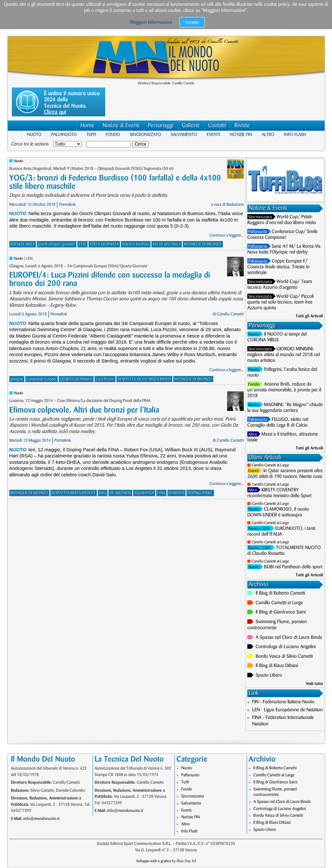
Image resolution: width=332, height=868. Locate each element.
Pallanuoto (64, 134)
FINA (161, 493)
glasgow (17, 379)
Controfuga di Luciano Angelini (286, 647)
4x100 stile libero (167, 244)
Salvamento (184, 134)
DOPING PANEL (200, 493)
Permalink (67, 204)
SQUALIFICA (144, 493)
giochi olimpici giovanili (57, 244)
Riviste (242, 125)
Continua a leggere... (227, 235)
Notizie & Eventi (121, 125)
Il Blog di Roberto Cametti (280, 593)
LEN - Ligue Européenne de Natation (287, 710)
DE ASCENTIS (120, 493)
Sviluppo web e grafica (154, 861)
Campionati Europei (42, 379)
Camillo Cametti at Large (270, 465)
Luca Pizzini (105, 379)
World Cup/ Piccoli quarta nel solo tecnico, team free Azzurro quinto (281, 302)
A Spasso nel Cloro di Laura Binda (289, 638)
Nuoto (34, 134)
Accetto (192, 22)
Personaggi (161, 125)
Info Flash (295, 134)
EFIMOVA (176, 493)
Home (87, 125)
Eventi (213, 134)
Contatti (217, 125)
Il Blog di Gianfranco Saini (281, 612)
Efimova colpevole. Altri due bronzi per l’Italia (84, 410)
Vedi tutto (315, 684)
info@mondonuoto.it (42, 819)
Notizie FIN (241, 134)
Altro (268, 134)
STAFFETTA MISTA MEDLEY (74, 493)
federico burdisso (136, 244)
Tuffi (91, 134)
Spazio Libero (269, 675)
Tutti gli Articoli (309, 316)
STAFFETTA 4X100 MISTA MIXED (144, 379)
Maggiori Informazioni (151, 22)
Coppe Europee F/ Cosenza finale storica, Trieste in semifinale (278, 267)
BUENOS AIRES (23, 244)
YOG (82, 244)
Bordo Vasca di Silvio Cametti (284, 656)
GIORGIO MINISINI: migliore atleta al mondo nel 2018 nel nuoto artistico (284, 355)
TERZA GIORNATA (104, 244)
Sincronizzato (145, 134)
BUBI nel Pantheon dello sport (293, 567)
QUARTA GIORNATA (76, 379)
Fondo (113, 134)
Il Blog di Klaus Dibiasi (277, 666)
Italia (103, 493)
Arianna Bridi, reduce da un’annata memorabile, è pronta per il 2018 (284, 390)
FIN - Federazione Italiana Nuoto (283, 702)
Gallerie (191, 125)
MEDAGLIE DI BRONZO (203, 244)
